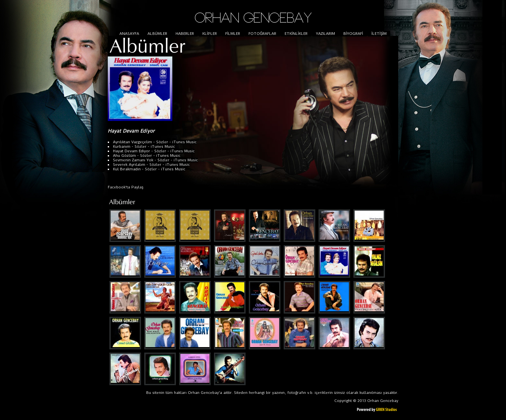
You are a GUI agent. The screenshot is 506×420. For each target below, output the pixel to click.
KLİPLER (210, 34)
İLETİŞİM (379, 34)
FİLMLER (233, 34)
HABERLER (185, 34)
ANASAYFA (129, 34)
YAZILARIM (325, 34)
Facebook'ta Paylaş (126, 187)
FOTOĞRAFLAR (262, 34)
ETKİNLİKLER (296, 34)
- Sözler (160, 142)
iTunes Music (184, 142)
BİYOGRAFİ (353, 34)
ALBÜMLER (157, 34)
